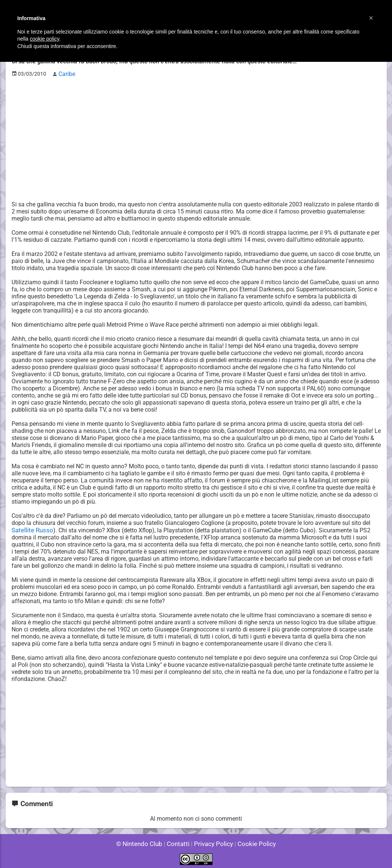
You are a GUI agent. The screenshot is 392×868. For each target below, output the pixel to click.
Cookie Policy (254, 842)
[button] (371, 18)
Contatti (180, 842)
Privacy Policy (213, 842)
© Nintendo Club (142, 842)
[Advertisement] (196, 134)
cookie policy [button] (44, 39)
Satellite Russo (31, 529)
